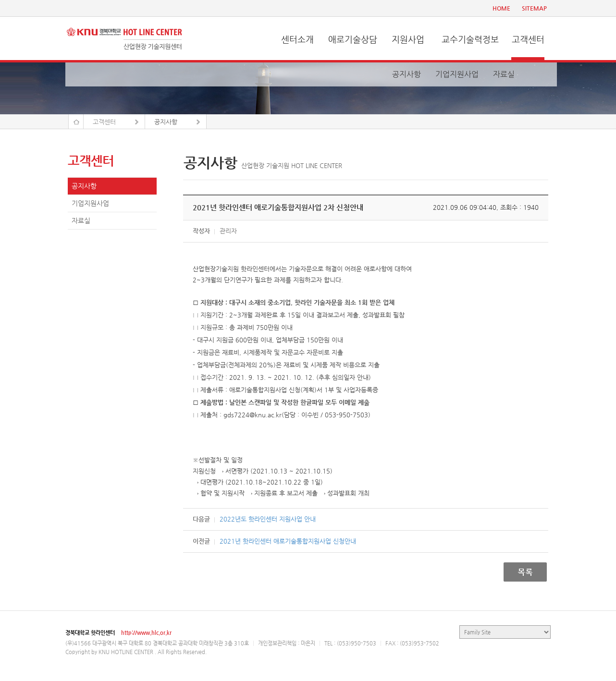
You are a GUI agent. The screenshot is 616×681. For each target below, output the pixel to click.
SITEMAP (534, 8)
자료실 (504, 74)
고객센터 (528, 39)
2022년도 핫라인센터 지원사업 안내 (268, 519)
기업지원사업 (457, 74)
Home (76, 122)
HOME (501, 8)
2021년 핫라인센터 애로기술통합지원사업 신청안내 (288, 541)
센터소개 (297, 39)
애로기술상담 (353, 39)
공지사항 (407, 74)
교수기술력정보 (470, 39)
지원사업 (408, 39)
